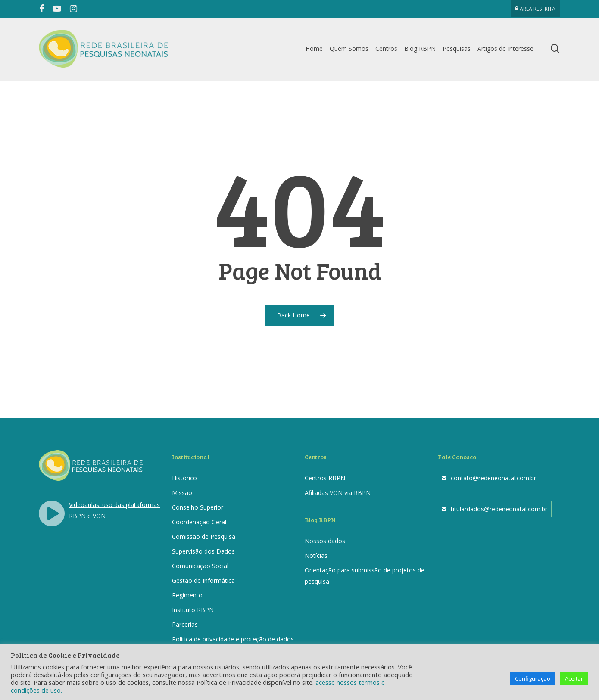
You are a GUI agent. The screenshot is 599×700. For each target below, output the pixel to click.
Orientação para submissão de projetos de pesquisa (365, 576)
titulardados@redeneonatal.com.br (499, 509)
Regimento (187, 595)
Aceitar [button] (574, 678)
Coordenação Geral (199, 522)
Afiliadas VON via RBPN (338, 493)
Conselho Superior (198, 507)
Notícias (316, 555)
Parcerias (185, 624)
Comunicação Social (200, 566)
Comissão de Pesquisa (204, 537)
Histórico (184, 478)
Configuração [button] (533, 678)
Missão (182, 493)
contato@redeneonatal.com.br (493, 478)
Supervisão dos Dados (203, 551)
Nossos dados (325, 541)
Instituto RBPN (193, 610)
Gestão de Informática (203, 580)
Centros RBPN (325, 478)
